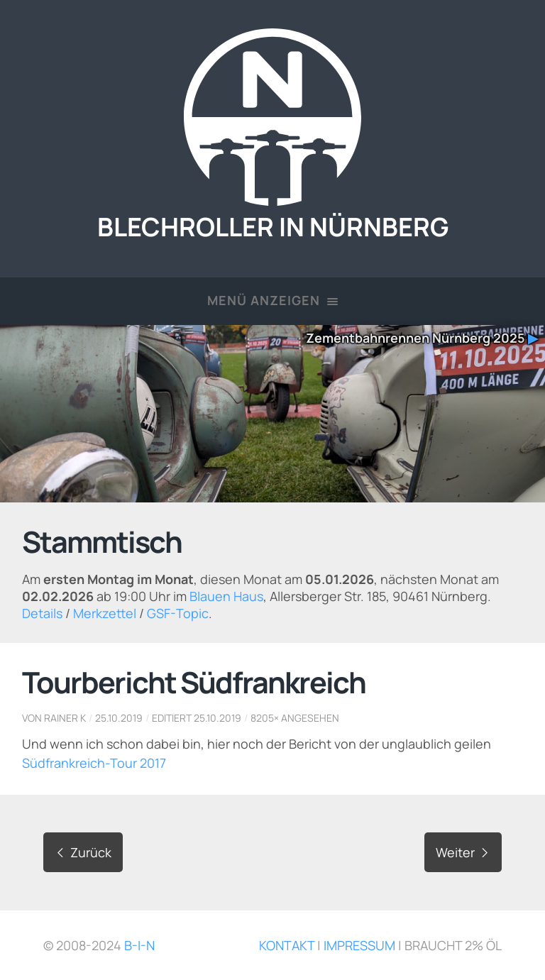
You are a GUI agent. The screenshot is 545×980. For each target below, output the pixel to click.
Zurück (83, 852)
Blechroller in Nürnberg (273, 211)
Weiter (463, 852)
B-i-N (139, 945)
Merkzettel (105, 613)
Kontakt (287, 945)
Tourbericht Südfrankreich (194, 682)
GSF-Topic (178, 613)
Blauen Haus (226, 596)
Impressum (359, 945)
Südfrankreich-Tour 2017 (94, 763)
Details (42, 613)
